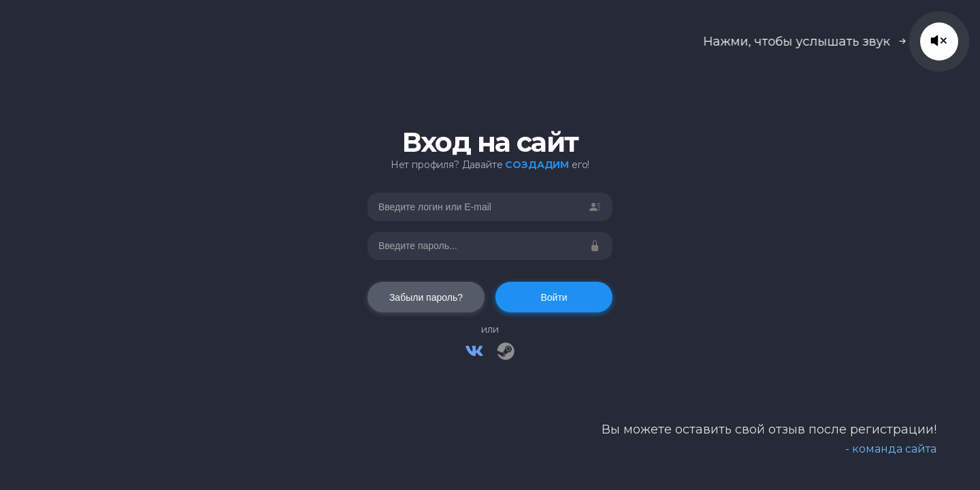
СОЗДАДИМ (537, 165)
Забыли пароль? (426, 297)
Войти (554, 297)
